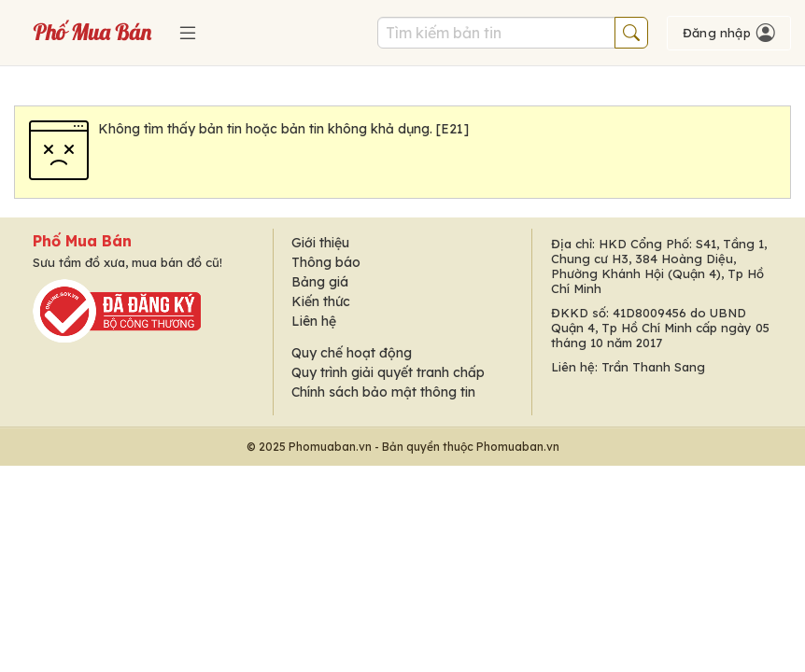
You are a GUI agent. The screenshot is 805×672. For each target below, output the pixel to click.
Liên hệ (314, 321)
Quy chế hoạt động (352, 353)
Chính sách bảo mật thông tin (383, 392)
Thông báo (326, 262)
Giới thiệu (320, 243)
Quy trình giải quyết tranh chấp (388, 372)
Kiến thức (321, 301)
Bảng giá (320, 282)
